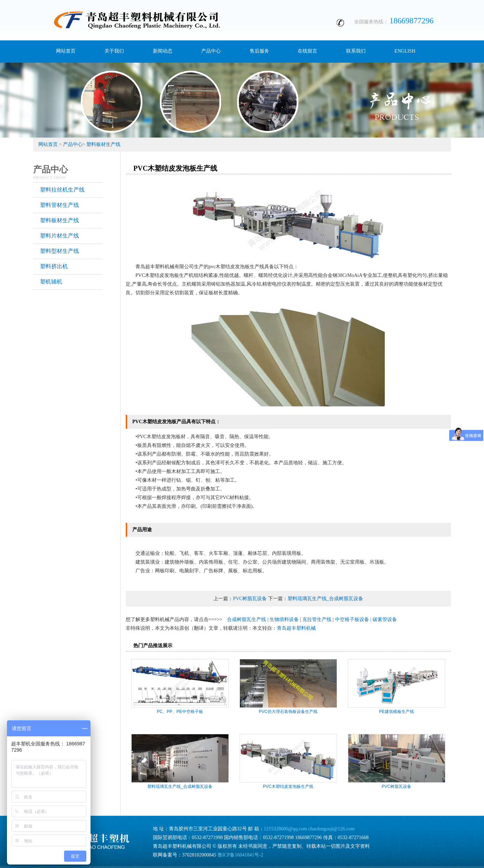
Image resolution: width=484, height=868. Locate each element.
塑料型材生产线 (60, 251)
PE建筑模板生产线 (397, 712)
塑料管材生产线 (60, 205)
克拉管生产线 (317, 619)
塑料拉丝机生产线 (62, 190)
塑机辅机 (51, 282)
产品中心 (73, 144)
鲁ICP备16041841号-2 (240, 855)
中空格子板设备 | (354, 619)
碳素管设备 (385, 619)
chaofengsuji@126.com (332, 829)
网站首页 (48, 144)
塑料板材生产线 (103, 144)
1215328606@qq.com (286, 829)
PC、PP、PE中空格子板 (180, 712)
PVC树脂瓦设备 (250, 599)
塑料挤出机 (54, 266)
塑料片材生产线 (60, 236)
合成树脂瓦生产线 (247, 619)
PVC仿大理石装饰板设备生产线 (288, 712)
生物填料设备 (284, 619)
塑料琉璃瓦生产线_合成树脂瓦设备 (325, 599)
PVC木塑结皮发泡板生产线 (288, 786)
